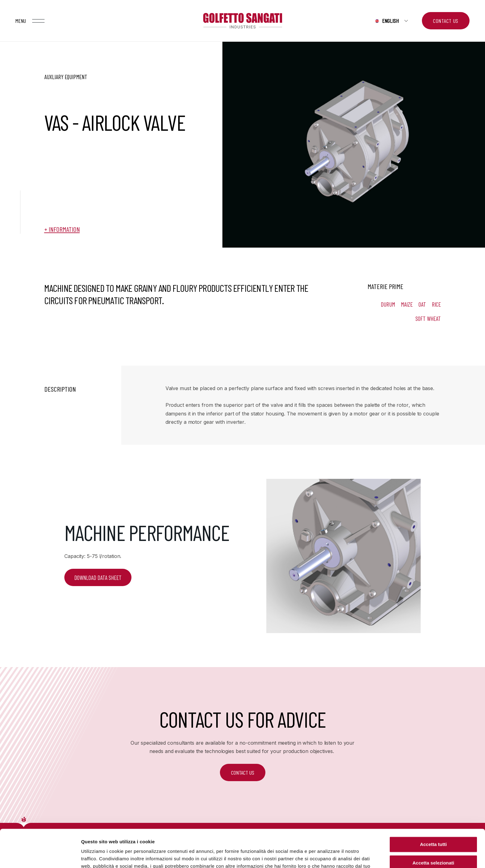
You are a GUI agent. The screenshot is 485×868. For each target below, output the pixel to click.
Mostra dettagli (325, 856)
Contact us (446, 21)
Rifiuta (433, 844)
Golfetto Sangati (242, 21)
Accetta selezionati (433, 825)
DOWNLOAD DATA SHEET (98, 578)
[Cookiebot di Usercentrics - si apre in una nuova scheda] (40, 856)
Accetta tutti (433, 806)
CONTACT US (243, 772)
